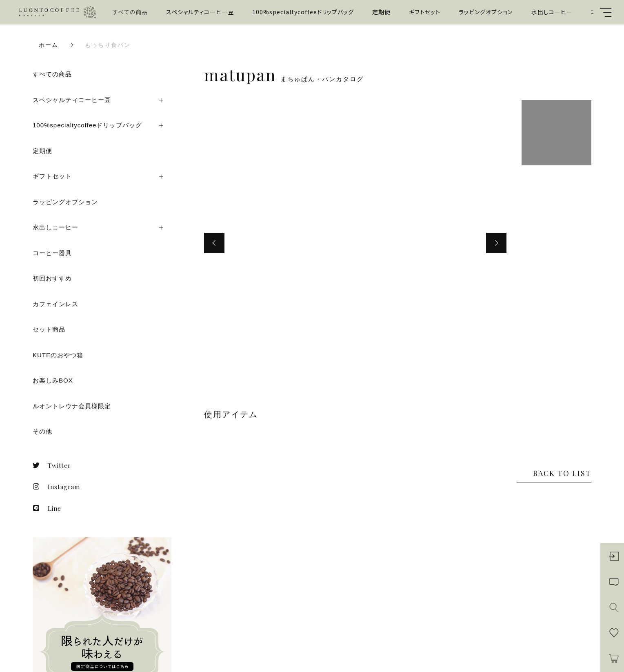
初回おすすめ (52, 278)
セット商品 (49, 329)
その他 (42, 431)
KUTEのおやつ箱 (58, 355)
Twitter (52, 465)
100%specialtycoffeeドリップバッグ (303, 12)
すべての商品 (130, 12)
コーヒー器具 (52, 253)
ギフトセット (425, 12)
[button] (214, 243)
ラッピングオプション (486, 12)
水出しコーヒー (552, 12)
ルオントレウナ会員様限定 (72, 406)
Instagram (56, 487)
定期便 (381, 12)
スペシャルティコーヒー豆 (200, 12)
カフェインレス (56, 304)
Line (47, 508)
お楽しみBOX (53, 380)
